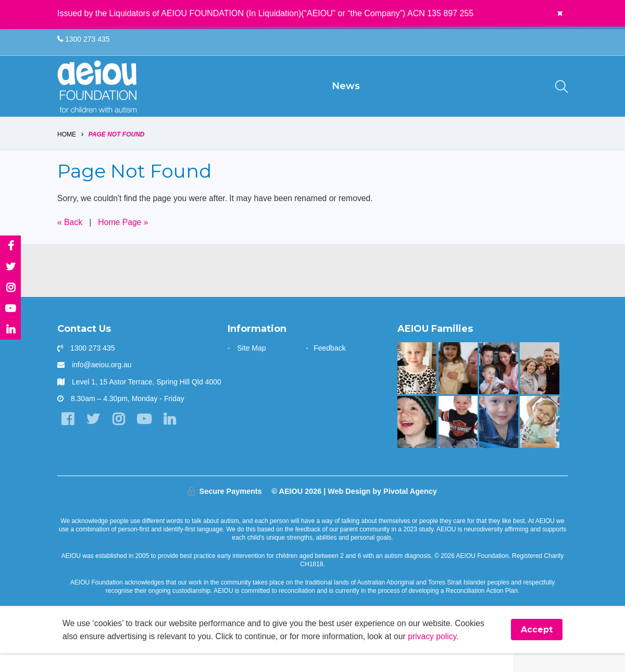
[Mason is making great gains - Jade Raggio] (458, 440)
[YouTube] (146, 438)
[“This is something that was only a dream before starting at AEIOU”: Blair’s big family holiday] (458, 387)
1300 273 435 (84, 40)
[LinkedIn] (172, 438)
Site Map (251, 366)
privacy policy (439, 655)
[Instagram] (120, 438)
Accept (537, 648)
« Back (70, 240)
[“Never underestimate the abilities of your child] (499, 387)
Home (67, 152)
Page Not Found (117, 152)
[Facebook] (67, 438)
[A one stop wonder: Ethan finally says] (539, 387)
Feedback (329, 366)
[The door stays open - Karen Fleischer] (539, 440)
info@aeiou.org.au (102, 383)
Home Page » (124, 240)
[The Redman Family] (499, 440)
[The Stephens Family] (417, 440)
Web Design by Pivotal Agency (382, 509)
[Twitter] (93, 438)
